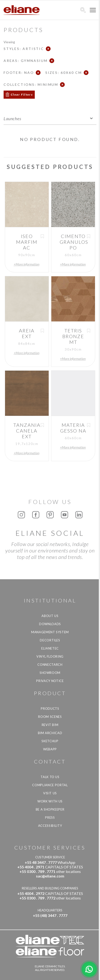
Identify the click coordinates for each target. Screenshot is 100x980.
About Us (50, 616)
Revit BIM (50, 725)
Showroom (50, 673)
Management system (50, 632)
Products (50, 709)
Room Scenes (50, 717)
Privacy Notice (50, 681)
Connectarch (50, 665)
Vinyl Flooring (50, 656)
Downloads (50, 624)
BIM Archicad (50, 733)
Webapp (50, 749)
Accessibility (50, 826)
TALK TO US (50, 777)
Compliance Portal (50, 785)
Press (50, 818)
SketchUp (50, 741)
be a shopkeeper (50, 809)
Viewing (9, 42)
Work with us (50, 801)
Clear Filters (22, 95)
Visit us (50, 793)
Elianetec (50, 648)
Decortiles (50, 640)
